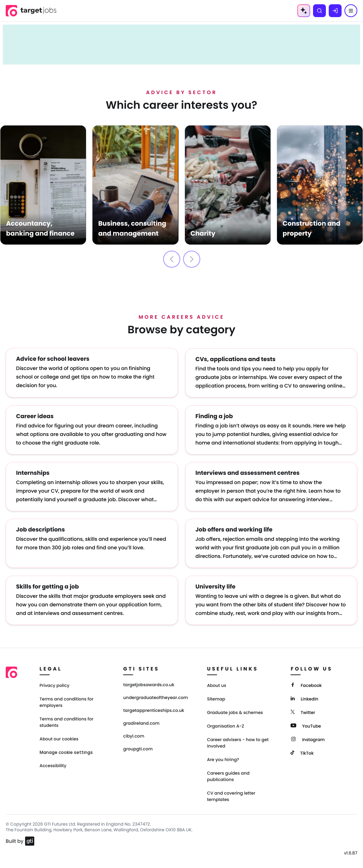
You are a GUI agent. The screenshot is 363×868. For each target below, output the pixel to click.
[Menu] (351, 11)
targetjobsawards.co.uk (149, 683)
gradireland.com (141, 721)
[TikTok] (302, 750)
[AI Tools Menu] (304, 11)
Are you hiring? (223, 757)
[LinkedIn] (304, 696)
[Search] (319, 11)
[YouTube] (306, 723)
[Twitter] (303, 710)
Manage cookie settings (66, 750)
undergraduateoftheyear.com (155, 695)
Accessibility (53, 763)
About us (217, 683)
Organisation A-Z (226, 724)
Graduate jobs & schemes (235, 710)
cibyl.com (134, 734)
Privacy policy (55, 683)
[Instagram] (307, 737)
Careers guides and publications (228, 774)
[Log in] (335, 11)
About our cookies (59, 737)
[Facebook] (306, 682)
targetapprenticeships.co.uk (154, 708)
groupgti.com (138, 747)
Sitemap (216, 697)
